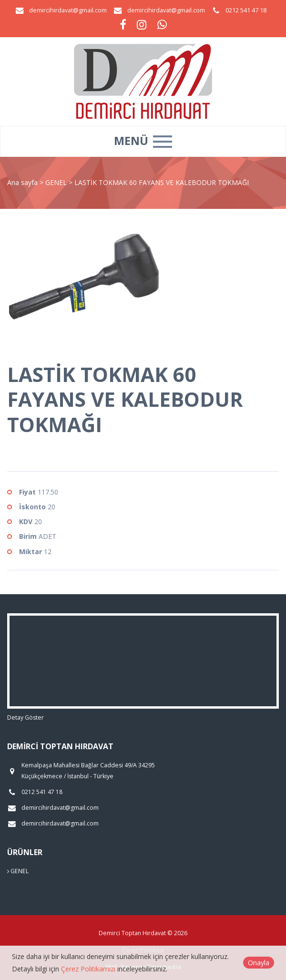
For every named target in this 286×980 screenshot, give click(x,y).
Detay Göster (26, 717)
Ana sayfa (22, 182)
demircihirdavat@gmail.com (68, 10)
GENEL (57, 182)
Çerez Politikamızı (88, 969)
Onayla (259, 963)
